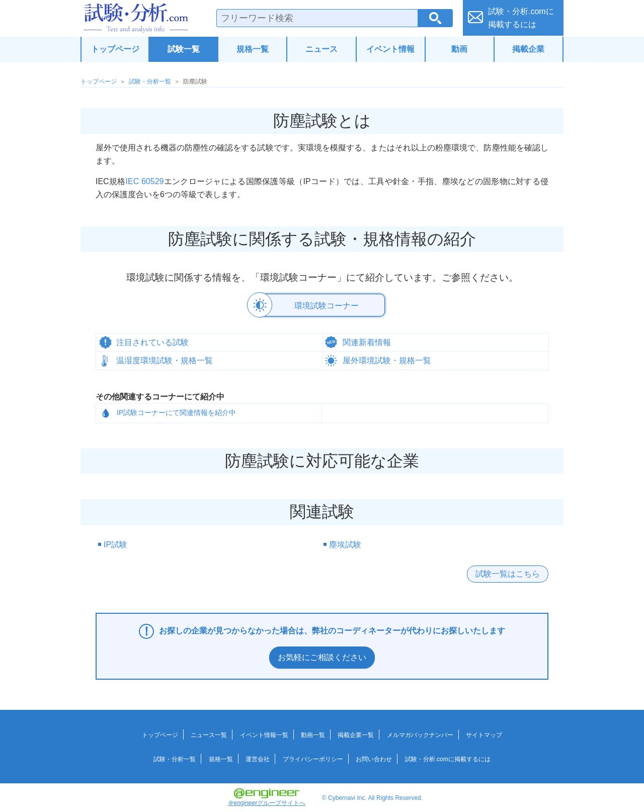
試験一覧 (184, 49)
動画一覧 (313, 734)
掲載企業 (528, 49)
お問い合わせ (374, 758)
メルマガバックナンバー (420, 734)
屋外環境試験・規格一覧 (387, 359)
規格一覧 (253, 49)
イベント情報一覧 (264, 734)
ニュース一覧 (209, 734)
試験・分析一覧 (150, 82)
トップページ (115, 49)
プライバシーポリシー (313, 758)
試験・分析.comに (521, 18)
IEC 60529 (145, 181)
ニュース (321, 49)
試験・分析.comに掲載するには (448, 758)
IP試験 (115, 544)
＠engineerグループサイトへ (267, 796)
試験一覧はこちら (508, 573)
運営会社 (258, 758)
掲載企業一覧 (356, 734)
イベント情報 (390, 49)
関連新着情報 (367, 341)
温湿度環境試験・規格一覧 (165, 359)
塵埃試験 (345, 544)
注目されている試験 (152, 341)
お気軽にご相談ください (322, 656)
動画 (459, 49)
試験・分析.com (136, 18)
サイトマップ (484, 734)
